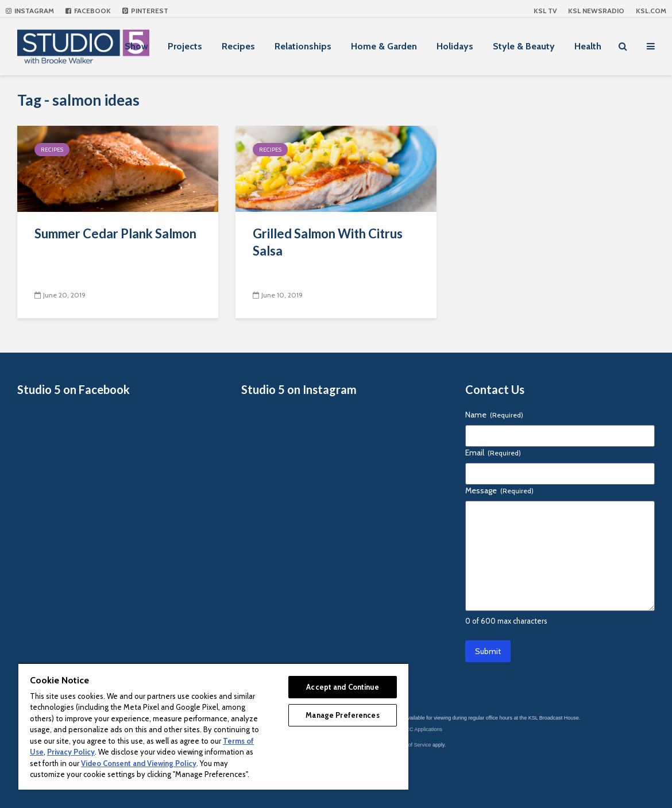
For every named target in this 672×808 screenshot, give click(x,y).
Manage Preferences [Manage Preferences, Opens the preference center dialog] (342, 715)
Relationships (303, 46)
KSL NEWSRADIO (596, 11)
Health (588, 46)
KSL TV (545, 11)
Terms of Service (412, 745)
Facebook (88, 11)
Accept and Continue (342, 687)
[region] (213, 726)
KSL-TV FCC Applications (413, 729)
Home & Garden (384, 46)
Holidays (455, 46)
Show (136, 46)
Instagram (30, 11)
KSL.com (651, 11)
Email (493, 453)
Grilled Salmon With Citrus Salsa (328, 242)
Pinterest (145, 11)
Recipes (238, 46)
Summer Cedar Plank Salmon (115, 233)
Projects (185, 46)
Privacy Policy (71, 752)
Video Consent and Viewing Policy (139, 763)
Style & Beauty (524, 46)
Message (499, 490)
